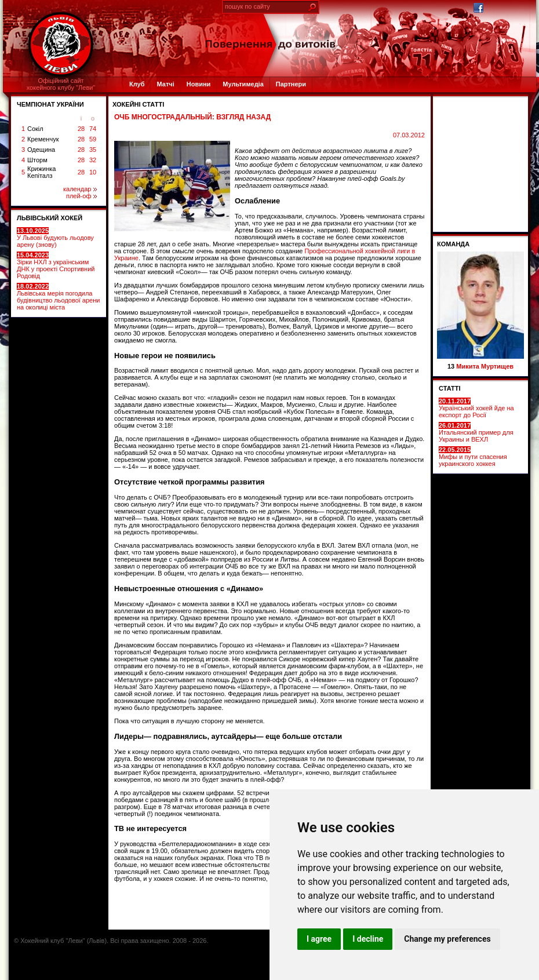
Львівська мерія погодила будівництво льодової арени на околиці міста (58, 297)
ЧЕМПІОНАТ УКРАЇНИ (50, 104)
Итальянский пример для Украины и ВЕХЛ (476, 432)
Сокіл (35, 129)
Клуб (137, 84)
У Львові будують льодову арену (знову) (55, 238)
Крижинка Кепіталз (41, 172)
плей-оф (81, 196)
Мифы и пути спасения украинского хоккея (473, 457)
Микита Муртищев (485, 366)
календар (80, 189)
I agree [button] (319, 939)
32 (93, 160)
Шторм (37, 160)
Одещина (41, 150)
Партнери (291, 84)
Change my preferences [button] (447, 939)
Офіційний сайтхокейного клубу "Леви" (61, 84)
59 (93, 139)
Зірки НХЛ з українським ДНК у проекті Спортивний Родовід (56, 265)
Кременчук (43, 139)
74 (93, 129)
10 (93, 172)
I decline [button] (368, 939)
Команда (453, 244)
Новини (199, 84)
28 (81, 129)
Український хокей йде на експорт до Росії (476, 408)
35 (93, 150)
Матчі (165, 84)
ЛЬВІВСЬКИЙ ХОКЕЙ (50, 218)
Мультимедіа (243, 84)
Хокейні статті (138, 104)
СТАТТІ (450, 388)
